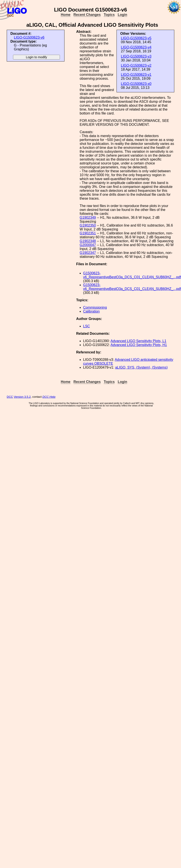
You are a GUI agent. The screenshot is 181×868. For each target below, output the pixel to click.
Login (122, 15)
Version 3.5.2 (22, 397)
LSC (86, 326)
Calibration (91, 311)
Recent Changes (87, 15)
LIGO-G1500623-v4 (136, 47)
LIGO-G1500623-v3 (136, 56)
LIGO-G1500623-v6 (29, 37)
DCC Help (49, 397)
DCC (10, 397)
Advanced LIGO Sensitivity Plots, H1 (139, 345)
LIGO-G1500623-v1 (136, 75)
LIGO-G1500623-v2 (136, 65)
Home (66, 15)
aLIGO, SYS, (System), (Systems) (142, 367)
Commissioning (95, 307)
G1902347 (88, 253)
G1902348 (88, 241)
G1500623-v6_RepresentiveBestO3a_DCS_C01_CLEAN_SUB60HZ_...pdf (132, 275)
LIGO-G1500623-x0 (136, 84)
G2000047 (88, 245)
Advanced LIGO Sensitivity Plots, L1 (138, 341)
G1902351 (88, 233)
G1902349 (88, 218)
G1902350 (88, 225)
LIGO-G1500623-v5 (136, 38)
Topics (109, 15)
